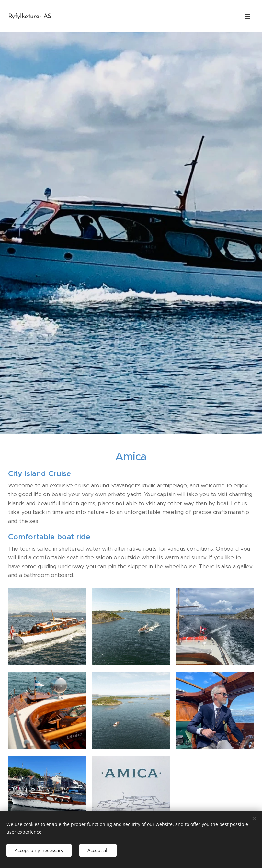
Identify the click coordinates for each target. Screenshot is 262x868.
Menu (247, 17)
